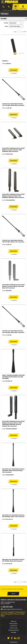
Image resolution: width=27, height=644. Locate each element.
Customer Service (13, 630)
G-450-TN (9, 245)
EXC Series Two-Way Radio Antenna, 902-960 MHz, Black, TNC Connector (13, 516)
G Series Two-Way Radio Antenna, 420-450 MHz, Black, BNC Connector (13, 332)
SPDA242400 (9, 154)
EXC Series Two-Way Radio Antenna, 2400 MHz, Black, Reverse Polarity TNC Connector (13, 471)
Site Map (13, 632)
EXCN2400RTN (10, 475)
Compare (14, 73)
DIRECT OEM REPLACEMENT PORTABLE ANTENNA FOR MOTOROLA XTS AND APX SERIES (13, 377)
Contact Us (13, 626)
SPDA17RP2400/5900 (11, 429)
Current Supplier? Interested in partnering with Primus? (13, 614)
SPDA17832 (9, 291)
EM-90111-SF (9, 381)
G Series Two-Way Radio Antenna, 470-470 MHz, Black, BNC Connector (13, 105)
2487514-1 (5, 61)
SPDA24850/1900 (10, 200)
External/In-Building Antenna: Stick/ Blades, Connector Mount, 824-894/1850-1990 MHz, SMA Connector (13, 196)
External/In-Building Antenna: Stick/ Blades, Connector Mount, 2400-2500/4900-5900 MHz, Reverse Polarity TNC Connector (13, 424)
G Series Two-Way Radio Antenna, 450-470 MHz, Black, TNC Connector (13, 241)
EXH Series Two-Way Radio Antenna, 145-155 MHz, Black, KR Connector (13, 560)
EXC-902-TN (9, 519)
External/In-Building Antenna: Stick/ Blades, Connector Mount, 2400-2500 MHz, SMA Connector (13, 150)
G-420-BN (9, 335)
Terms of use (13, 628)
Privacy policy (13, 624)
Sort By (6, 23)
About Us (14, 621)
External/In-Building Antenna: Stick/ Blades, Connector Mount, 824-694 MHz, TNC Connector (13, 286)
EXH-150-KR (9, 564)
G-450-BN (9, 108)
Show (6, 26)
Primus (15, 642)
